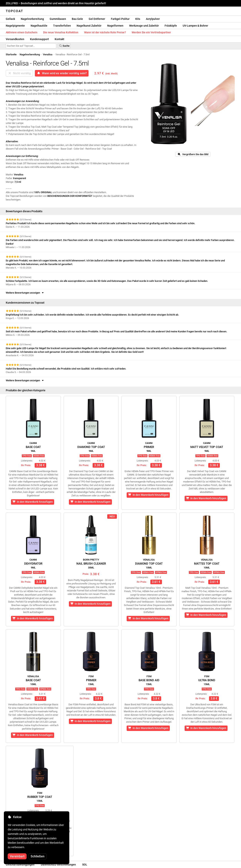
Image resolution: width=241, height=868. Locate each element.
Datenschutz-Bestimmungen (58, 865)
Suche (64, 46)
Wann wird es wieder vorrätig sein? (62, 73)
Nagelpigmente (15, 26)
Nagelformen (115, 26)
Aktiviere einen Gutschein (22, 32)
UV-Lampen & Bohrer (195, 26)
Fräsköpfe (171, 26)
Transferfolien (62, 26)
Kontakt (59, 39)
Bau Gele (77, 19)
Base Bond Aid (149, 680)
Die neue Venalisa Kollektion (61, 32)
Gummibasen (58, 19)
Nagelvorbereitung (32, 19)
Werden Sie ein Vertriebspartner (151, 32)
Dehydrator (33, 564)
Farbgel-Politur (120, 19)
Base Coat (33, 447)
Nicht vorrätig (19, 73)
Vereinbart (17, 856)
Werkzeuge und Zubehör (144, 26)
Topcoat (14, 11)
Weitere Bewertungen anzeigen (25, 293)
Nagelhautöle (39, 26)
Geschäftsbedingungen (20, 865)
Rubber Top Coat (40, 797)
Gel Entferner (97, 19)
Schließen (38, 856)
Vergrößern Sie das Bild (193, 154)
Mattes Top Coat (207, 564)
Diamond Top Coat (91, 447)
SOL (85, 865)
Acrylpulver (153, 19)
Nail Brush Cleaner (91, 564)
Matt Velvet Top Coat (207, 447)
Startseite (11, 54)
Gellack (10, 19)
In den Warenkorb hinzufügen (33, 502)
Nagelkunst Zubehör (89, 26)
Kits (138, 19)
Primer (149, 447)
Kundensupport (39, 39)
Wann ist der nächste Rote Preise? (105, 32)
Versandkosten (15, 39)
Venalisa (48, 54)
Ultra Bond (207, 680)
